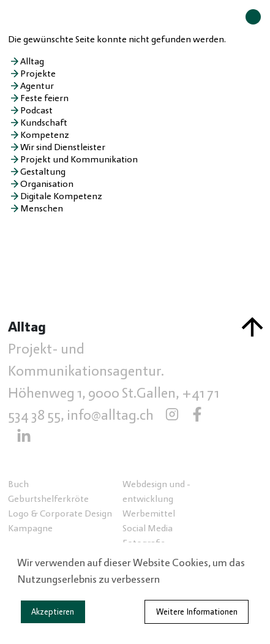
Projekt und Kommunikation (79, 159)
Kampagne (30, 528)
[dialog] (135, 593)
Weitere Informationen (197, 612)
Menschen (42, 208)
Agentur (37, 86)
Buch (18, 484)
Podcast (36, 110)
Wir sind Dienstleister (63, 147)
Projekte (38, 74)
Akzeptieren (53, 612)
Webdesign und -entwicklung (156, 491)
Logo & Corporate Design (60, 513)
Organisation (47, 184)
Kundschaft (44, 123)
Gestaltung (43, 172)
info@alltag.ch (110, 415)
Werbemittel (149, 513)
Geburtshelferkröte (48, 499)
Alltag (32, 61)
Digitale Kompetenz (61, 196)
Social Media (148, 528)
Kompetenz (45, 135)
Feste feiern (44, 98)
